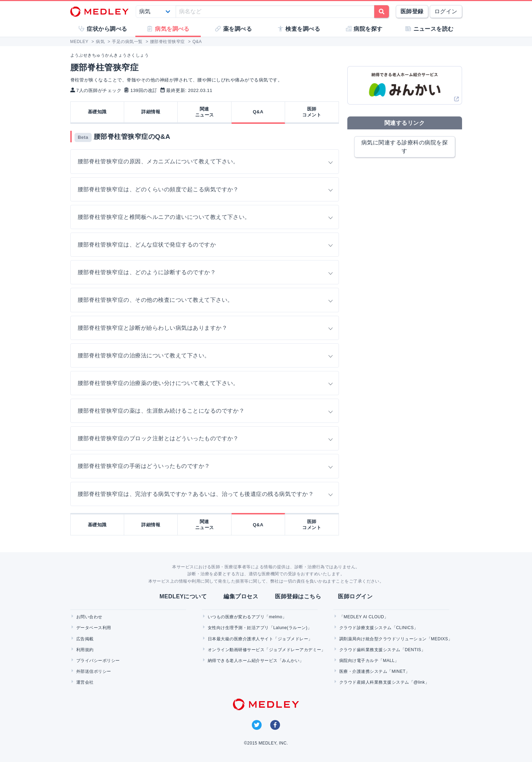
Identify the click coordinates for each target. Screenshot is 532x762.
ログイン (446, 11)
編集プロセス (241, 596)
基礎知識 (97, 112)
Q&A (258, 112)
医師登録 (412, 11)
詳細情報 (151, 112)
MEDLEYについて (183, 596)
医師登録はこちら (298, 596)
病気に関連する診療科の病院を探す (405, 147)
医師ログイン (355, 596)
